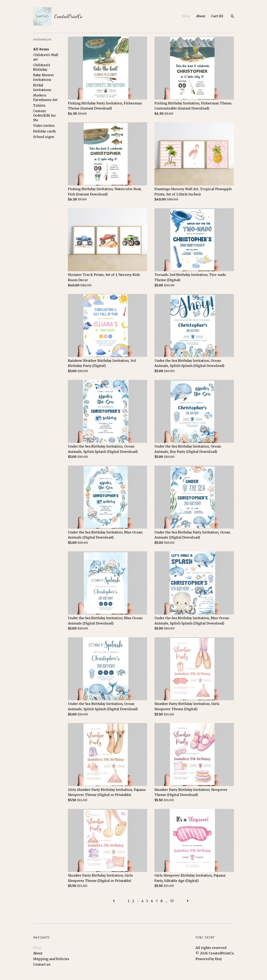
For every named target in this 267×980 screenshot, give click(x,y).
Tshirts (39, 105)
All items (41, 49)
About (201, 16)
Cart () (217, 16)
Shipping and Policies (51, 959)
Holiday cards (44, 131)
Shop (186, 16)
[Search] (232, 17)
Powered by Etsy (209, 959)
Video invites (44, 126)
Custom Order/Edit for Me (44, 115)
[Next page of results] (188, 901)
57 (172, 901)
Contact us (42, 964)
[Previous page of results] (114, 901)
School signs (44, 137)
